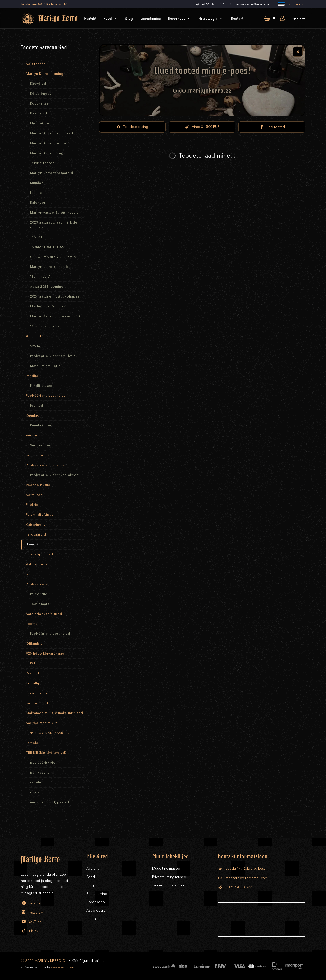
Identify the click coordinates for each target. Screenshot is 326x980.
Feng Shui (35, 544)
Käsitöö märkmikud (42, 723)
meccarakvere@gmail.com (243, 878)
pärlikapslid (40, 773)
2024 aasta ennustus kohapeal (55, 296)
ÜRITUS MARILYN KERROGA (53, 257)
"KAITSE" (37, 237)
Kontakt (237, 18)
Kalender (38, 203)
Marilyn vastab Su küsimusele (55, 213)
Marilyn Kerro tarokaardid (52, 173)
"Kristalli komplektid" (48, 326)
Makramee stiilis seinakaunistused (55, 713)
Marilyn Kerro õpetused (50, 143)
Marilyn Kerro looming (45, 74)
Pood (111, 18)
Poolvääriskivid (38, 584)
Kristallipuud (36, 683)
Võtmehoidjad (38, 564)
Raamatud (39, 113)
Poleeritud (39, 594)
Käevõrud (38, 84)
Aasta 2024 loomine (47, 287)
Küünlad (37, 183)
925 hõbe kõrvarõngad (45, 654)
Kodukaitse (39, 103)
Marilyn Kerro (43, 19)
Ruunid (32, 574)
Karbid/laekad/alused (44, 614)
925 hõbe (38, 346)
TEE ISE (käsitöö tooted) (46, 753)
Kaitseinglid (36, 525)
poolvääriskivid (43, 763)
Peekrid (32, 505)
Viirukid (32, 435)
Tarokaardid (36, 534)
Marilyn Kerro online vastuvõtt (55, 316)
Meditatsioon (41, 123)
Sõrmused (34, 495)
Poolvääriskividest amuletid (53, 356)
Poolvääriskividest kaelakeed (54, 475)
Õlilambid (34, 644)
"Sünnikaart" (40, 277)
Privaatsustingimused (169, 877)
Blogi (129, 18)
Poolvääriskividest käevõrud (49, 465)
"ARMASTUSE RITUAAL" (50, 247)
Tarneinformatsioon (168, 885)
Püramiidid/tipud (40, 515)
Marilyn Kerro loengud (49, 153)
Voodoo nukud (38, 485)
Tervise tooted (42, 163)
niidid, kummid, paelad (50, 802)
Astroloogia (211, 18)
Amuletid (34, 336)
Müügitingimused (166, 868)
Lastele (36, 193)
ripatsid (36, 792)
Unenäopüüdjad (40, 554)
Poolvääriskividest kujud (46, 396)
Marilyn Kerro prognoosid (52, 133)
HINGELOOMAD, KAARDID (48, 733)
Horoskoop (180, 18)
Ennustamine (151, 18)
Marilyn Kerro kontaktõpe (51, 267)
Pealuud (33, 673)
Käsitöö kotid (37, 703)
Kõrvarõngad (41, 94)
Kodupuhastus (38, 455)
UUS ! (31, 663)
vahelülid (38, 782)
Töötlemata (40, 604)
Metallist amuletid (45, 366)
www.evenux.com (63, 967)
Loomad (33, 624)
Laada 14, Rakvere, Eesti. (242, 868)
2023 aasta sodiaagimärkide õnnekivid (54, 225)
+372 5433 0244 (235, 887)
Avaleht (90, 18)
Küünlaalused (41, 425)
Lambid (32, 743)
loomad (37, 406)
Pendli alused (41, 386)
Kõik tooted (36, 64)
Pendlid (32, 376)
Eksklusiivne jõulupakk (49, 306)
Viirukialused (41, 445)
